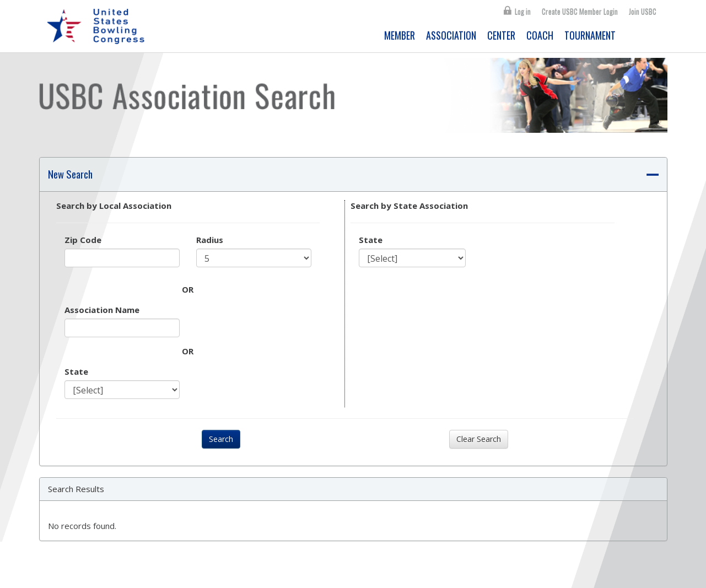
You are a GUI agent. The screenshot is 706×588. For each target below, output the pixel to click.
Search (221, 439)
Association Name (102, 310)
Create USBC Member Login (580, 12)
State (76, 371)
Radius (210, 240)
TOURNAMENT (590, 35)
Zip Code (83, 240)
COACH (540, 35)
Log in (523, 12)
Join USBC (643, 12)
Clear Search (479, 439)
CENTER (501, 35)
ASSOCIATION (451, 35)
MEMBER (400, 35)
